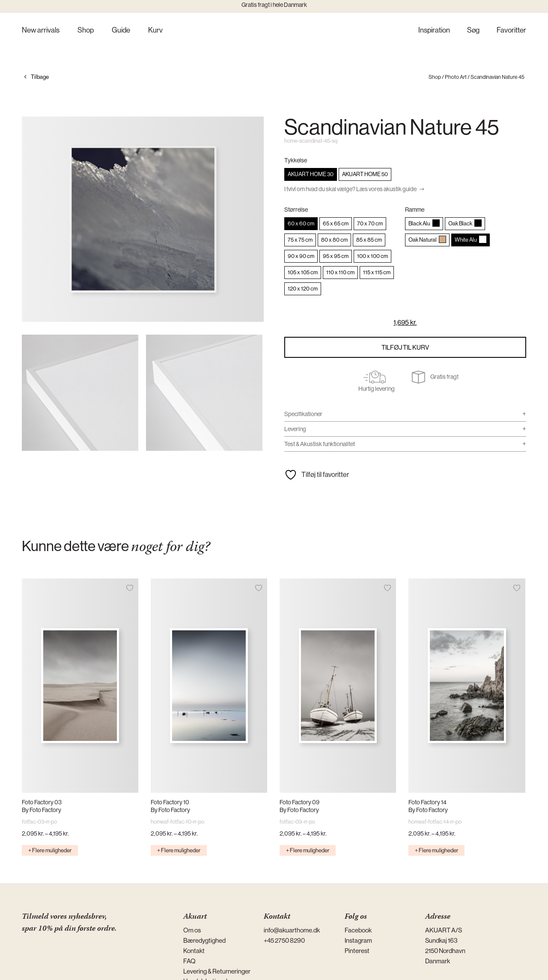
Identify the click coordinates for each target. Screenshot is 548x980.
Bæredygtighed (204, 940)
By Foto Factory (42, 810)
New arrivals (41, 31)
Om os (192, 930)
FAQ (189, 961)
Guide (121, 31)
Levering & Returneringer (217, 971)
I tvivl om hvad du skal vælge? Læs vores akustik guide (350, 189)
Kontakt (194, 951)
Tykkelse (296, 160)
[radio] (311, 174)
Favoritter (511, 31)
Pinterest (357, 951)
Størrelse (296, 210)
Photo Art (456, 77)
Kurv (155, 31)
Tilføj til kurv (405, 347)
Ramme (415, 210)
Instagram (358, 940)
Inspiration (434, 31)
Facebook (358, 930)
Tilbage (40, 77)
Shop (86, 31)
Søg (473, 31)
